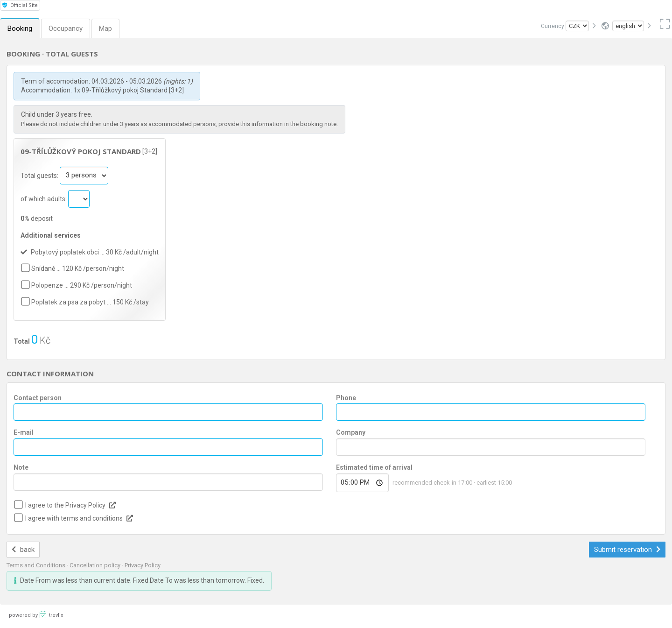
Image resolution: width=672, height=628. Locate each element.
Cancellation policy (96, 565)
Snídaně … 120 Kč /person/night (78, 268)
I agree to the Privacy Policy (65, 505)
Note (21, 467)
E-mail (24, 432)
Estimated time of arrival (374, 467)
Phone (346, 398)
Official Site (20, 5)
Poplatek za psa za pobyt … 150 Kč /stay (90, 302)
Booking (20, 28)
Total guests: (40, 175)
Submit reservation (627, 550)
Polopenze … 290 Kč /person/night (82, 285)
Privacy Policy (143, 565)
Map (105, 28)
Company (351, 432)
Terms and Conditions (37, 565)
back (23, 550)
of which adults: (44, 198)
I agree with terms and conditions (74, 518)
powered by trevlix (36, 614)
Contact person (38, 398)
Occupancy (66, 28)
